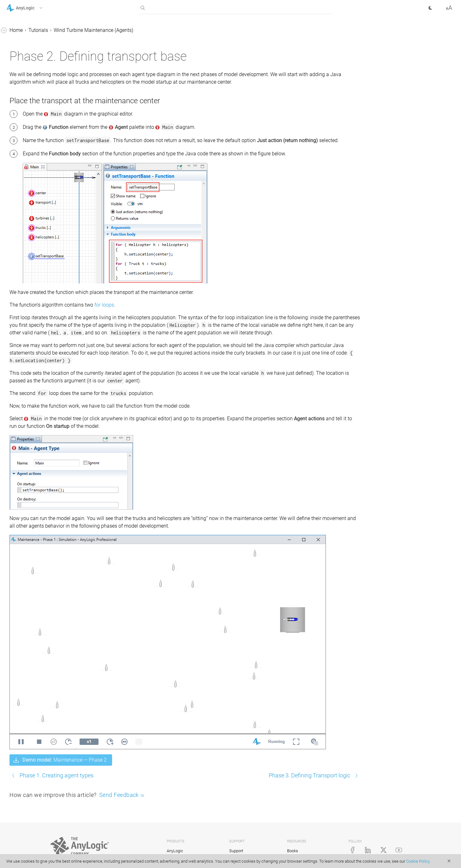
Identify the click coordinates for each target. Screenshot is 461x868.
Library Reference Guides (34, 308)
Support (236, 842)
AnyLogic (175, 842)
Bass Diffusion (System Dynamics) (38, 124)
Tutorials (16, 43)
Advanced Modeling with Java (40, 320)
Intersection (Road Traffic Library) (40, 144)
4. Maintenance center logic (48, 248)
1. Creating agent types (43, 212)
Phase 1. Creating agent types (151, 766)
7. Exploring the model (42, 284)
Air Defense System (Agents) (43, 296)
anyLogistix (177, 851)
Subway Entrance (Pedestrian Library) (45, 164)
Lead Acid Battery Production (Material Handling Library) (44, 79)
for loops (199, 329)
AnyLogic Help (22, 31)
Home (111, 30)
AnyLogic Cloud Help (29, 344)
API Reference (22, 332)
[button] (33, 8)
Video (292, 851)
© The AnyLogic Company (74, 854)
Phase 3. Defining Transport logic (309, 766)
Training (236, 851)
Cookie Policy (418, 861)
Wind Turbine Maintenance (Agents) (42, 196)
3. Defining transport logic (46, 236)
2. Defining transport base (46, 224)
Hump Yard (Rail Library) (39, 180)
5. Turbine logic (35, 260)
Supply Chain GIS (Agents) (41, 96)
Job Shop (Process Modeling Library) (44, 59)
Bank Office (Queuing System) (45, 108)
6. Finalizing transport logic (48, 272)
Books (293, 842)
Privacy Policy (112, 854)
